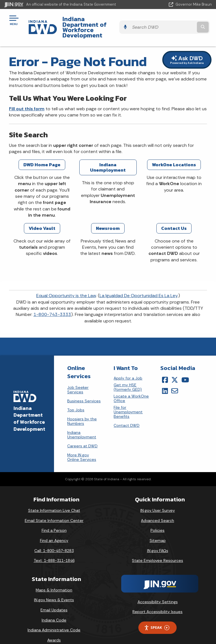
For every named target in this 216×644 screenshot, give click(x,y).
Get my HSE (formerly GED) (128, 377)
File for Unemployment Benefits (128, 402)
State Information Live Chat (54, 500)
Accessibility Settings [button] (158, 591)
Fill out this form (27, 98)
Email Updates (54, 600)
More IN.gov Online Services (82, 447)
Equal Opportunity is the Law (66, 285)
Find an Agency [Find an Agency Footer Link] (54, 530)
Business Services (84, 391)
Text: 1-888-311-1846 (54, 550)
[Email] (175, 380)
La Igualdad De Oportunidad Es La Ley (139, 285)
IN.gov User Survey (158, 500)
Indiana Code (54, 610)
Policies (157, 520)
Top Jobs (76, 400)
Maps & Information (54, 580)
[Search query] (182, 22)
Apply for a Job (128, 368)
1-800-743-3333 (52, 304)
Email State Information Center (54, 510)
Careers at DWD (82, 436)
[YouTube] (185, 369)
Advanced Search (157, 510)
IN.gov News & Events (54, 590)
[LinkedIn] (165, 380)
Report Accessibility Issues (157, 602)
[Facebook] (165, 369)
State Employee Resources (157, 550)
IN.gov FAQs (158, 540)
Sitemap (158, 530)
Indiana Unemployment (82, 425)
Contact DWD (127, 415)
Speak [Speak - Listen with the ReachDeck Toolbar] (157, 617)
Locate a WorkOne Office (131, 388)
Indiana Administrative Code (54, 620)
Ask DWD (187, 49)
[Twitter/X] (175, 369)
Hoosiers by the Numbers (82, 411)
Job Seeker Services (78, 380)
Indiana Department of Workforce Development (95, 22)
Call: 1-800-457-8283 (54, 540)
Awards (54, 630)
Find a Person (54, 520)
